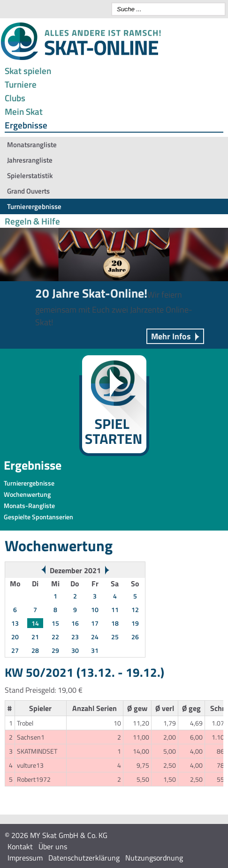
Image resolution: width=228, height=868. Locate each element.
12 (135, 610)
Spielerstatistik (30, 176)
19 (135, 623)
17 (95, 623)
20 (15, 637)
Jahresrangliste (30, 160)
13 (15, 623)
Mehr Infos (171, 336)
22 (55, 637)
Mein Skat (24, 111)
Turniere (21, 84)
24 (95, 637)
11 (115, 610)
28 (35, 650)
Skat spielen (28, 71)
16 (75, 623)
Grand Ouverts (28, 191)
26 (135, 637)
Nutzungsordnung (154, 858)
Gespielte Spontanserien (38, 517)
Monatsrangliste (32, 145)
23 (75, 637)
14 (35, 623)
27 (15, 650)
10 (95, 610)
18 (115, 623)
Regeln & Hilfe (32, 221)
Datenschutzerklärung (84, 858)
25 (115, 637)
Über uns (53, 846)
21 (35, 637)
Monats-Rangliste (29, 505)
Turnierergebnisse (34, 206)
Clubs (15, 98)
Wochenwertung (27, 494)
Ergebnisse (26, 125)
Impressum (25, 858)
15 (55, 623)
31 (95, 650)
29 (55, 650)
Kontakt (20, 846)
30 (75, 650)
